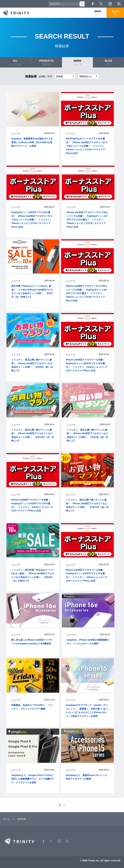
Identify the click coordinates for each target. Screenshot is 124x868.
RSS (119, 4)
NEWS (98, 13)
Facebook (93, 4)
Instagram (110, 4)
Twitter (101, 4)
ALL (15, 62)
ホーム (6, 819)
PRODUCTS (46, 62)
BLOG (115, 13)
